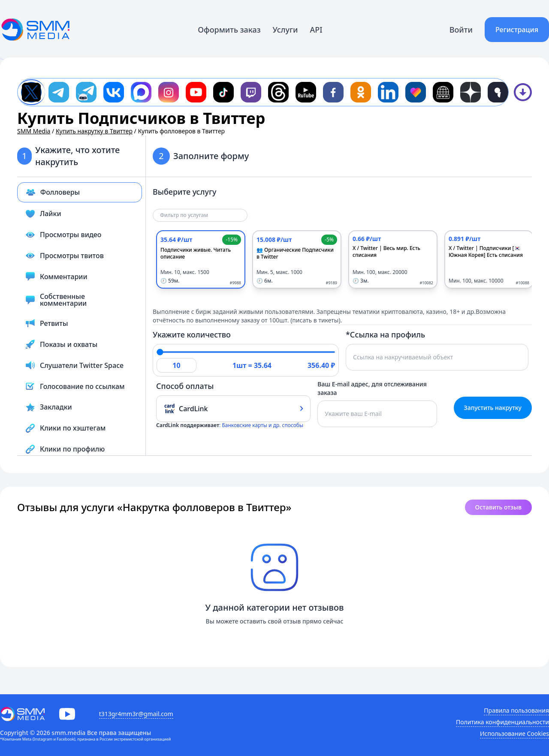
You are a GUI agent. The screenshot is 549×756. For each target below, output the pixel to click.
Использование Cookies (514, 733)
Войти (461, 30)
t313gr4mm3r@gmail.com (136, 714)
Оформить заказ (229, 30)
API (316, 30)
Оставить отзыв (498, 507)
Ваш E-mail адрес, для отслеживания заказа (372, 388)
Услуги (285, 30)
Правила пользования (516, 710)
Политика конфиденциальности (502, 722)
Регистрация (517, 30)
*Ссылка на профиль (385, 334)
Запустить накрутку (493, 408)
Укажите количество (192, 334)
